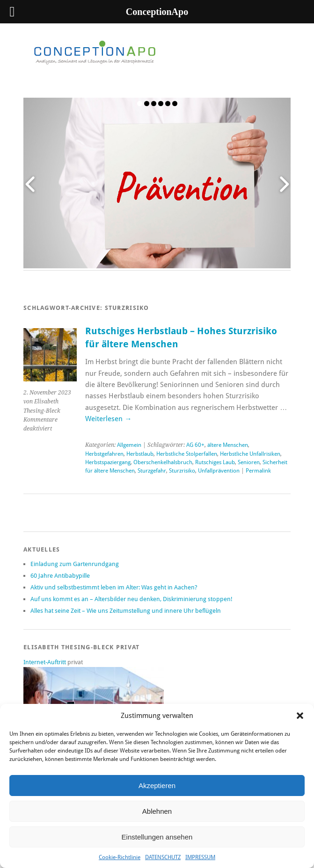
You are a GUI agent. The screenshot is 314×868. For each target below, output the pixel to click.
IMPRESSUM (200, 857)
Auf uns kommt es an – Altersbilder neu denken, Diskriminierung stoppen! (131, 599)
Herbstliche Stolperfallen (187, 454)
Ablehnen (157, 811)
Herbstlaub (140, 454)
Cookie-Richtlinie (120, 857)
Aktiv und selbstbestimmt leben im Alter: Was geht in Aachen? (114, 587)
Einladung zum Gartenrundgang (75, 564)
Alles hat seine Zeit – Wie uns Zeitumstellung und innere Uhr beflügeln (126, 611)
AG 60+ (195, 445)
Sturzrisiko (182, 471)
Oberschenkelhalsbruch (163, 462)
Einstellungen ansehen (157, 837)
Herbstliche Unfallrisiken (250, 454)
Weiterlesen (108, 419)
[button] (300, 716)
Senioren (249, 462)
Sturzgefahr (152, 471)
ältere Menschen (228, 445)
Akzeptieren (157, 786)
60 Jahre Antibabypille (60, 576)
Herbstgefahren (104, 454)
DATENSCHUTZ (163, 857)
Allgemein (129, 445)
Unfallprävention (219, 471)
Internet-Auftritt (45, 662)
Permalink (258, 471)
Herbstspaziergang (108, 462)
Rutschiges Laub (215, 462)
